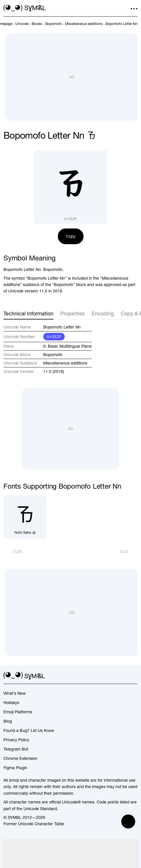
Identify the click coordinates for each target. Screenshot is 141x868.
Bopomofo (53, 355)
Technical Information (28, 314)
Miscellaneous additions (65, 363)
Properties (73, 314)
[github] (124, 676)
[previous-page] (22, 24)
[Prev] (13, 551)
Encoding (103, 314)
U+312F (54, 337)
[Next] (128, 551)
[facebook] (134, 676)
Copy (71, 236)
